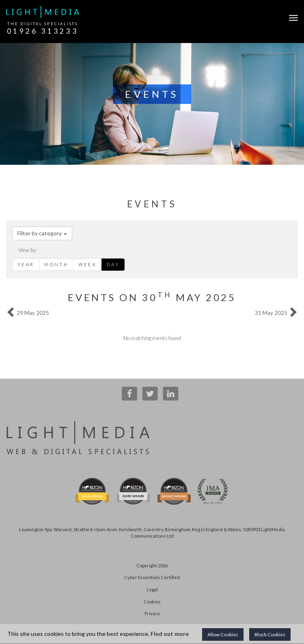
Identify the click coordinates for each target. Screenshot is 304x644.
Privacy (152, 613)
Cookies (152, 602)
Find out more (170, 634)
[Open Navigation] (291, 18)
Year (26, 264)
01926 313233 (43, 31)
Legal (152, 589)
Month (56, 264)
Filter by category (42, 233)
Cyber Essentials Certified (152, 577)
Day (113, 264)
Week (87, 264)
